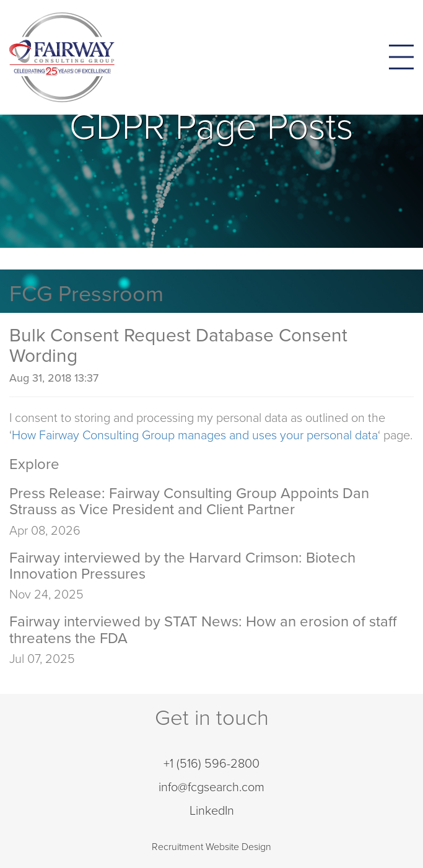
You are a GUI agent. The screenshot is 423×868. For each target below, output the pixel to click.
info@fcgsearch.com (211, 787)
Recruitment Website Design (211, 847)
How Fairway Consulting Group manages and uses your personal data (195, 436)
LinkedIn (212, 811)
